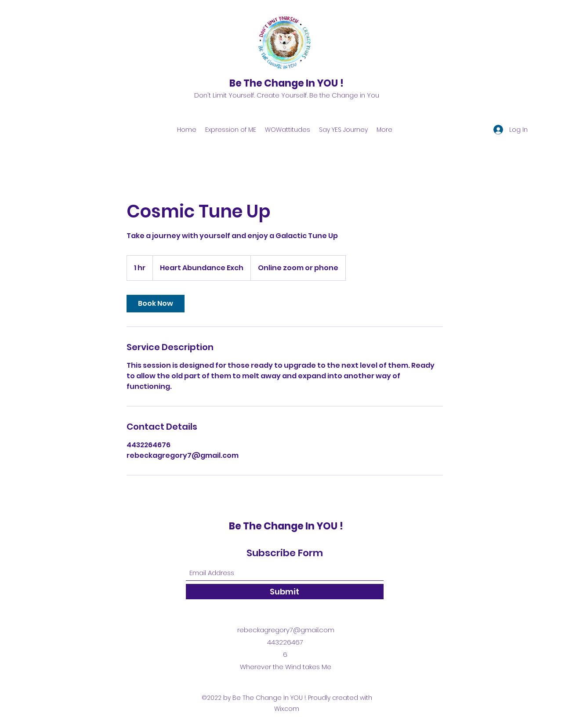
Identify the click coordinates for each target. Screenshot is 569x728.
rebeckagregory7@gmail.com (286, 630)
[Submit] (285, 592)
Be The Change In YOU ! (286, 83)
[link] (156, 304)
